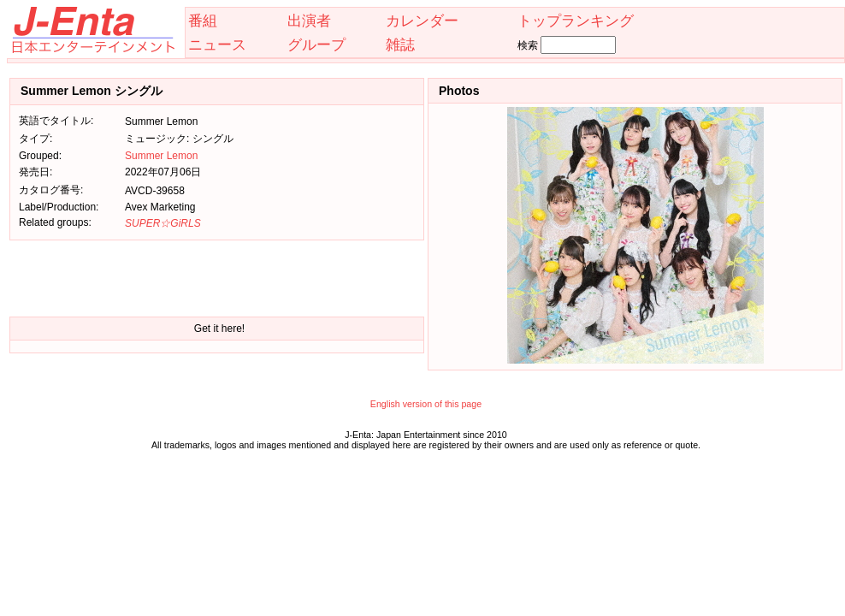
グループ (316, 44)
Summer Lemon (161, 156)
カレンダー (422, 21)
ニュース (217, 44)
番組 (203, 21)
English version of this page (426, 404)
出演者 (309, 21)
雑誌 (400, 44)
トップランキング (576, 21)
